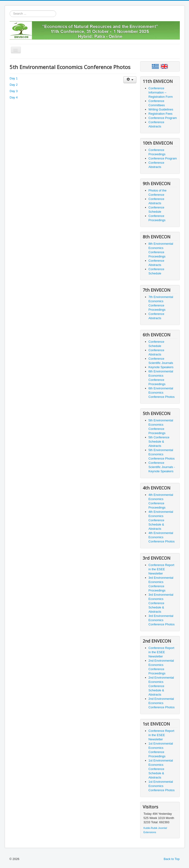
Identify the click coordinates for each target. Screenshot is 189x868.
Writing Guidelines (161, 109)
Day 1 (14, 78)
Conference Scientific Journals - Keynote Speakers (162, 467)
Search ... (10, 10)
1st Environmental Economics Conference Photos (162, 786)
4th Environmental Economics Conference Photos (162, 537)
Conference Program (163, 118)
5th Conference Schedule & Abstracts (159, 442)
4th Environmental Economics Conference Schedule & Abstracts (161, 520)
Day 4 (14, 97)
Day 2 (14, 85)
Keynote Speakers (161, 367)
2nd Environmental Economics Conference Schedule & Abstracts (161, 686)
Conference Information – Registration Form (161, 92)
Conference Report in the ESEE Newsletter (161, 569)
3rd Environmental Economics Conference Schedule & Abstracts (161, 603)
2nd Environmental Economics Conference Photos (162, 703)
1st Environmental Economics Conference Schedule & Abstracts (161, 769)
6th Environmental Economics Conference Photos (162, 393)
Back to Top (172, 859)
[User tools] (130, 80)
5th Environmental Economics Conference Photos (162, 454)
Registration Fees (161, 114)
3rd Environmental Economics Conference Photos (162, 620)
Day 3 (14, 91)
